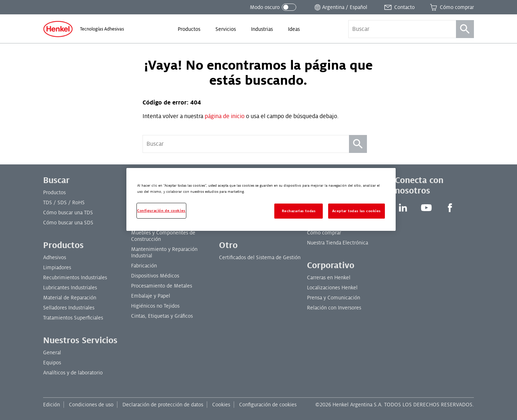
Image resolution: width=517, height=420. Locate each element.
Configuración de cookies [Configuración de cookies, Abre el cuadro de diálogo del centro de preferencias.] (161, 211)
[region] (261, 199)
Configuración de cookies (268, 405)
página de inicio (225, 116)
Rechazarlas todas (299, 211)
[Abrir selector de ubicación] (340, 7)
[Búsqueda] (465, 29)
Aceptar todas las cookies (357, 211)
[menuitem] (189, 29)
